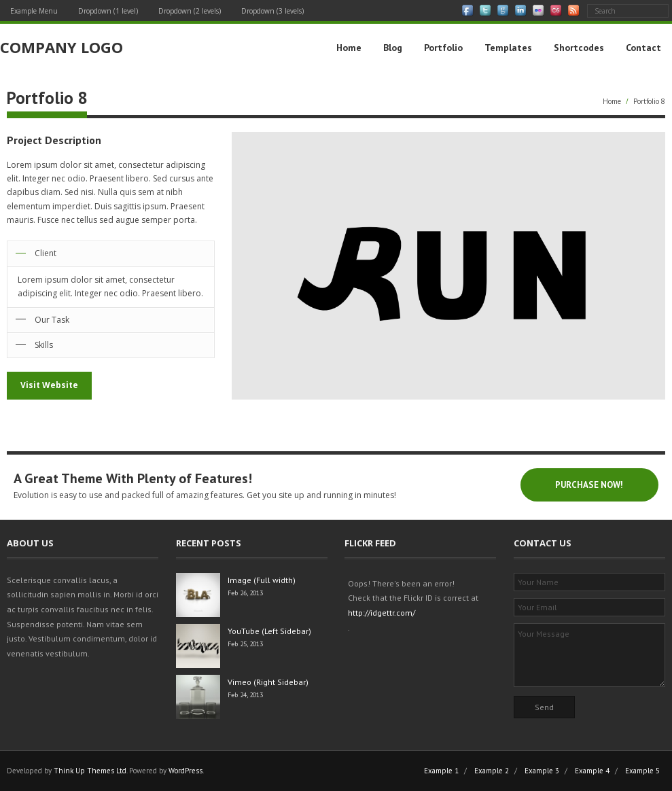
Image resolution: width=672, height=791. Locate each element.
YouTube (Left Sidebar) (269, 631)
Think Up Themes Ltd (90, 771)
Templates (508, 48)
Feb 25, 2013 (245, 644)
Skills (44, 345)
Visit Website (49, 385)
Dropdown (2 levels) (190, 11)
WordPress (185, 771)
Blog (393, 48)
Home (349, 48)
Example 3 (542, 771)
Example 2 (492, 771)
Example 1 (441, 771)
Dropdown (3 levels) (272, 11)
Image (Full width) (262, 580)
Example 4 (592, 771)
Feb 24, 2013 (245, 695)
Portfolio (443, 48)
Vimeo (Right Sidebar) (268, 682)
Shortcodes (579, 48)
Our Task (52, 320)
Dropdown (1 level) (108, 11)
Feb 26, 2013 (245, 593)
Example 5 (642, 771)
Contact (643, 48)
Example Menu (34, 11)
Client (46, 253)
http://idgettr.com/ (382, 613)
